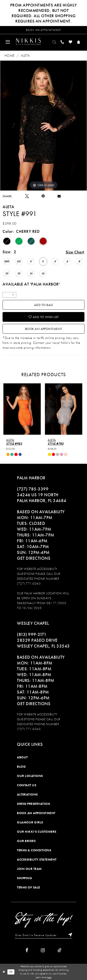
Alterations (27, 794)
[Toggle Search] (54, 41)
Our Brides (26, 841)
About (22, 757)
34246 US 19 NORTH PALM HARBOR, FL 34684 (42, 497)
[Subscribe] (69, 935)
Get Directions (34, 558)
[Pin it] (43, 196)
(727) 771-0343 (29, 583)
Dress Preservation (34, 803)
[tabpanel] (43, 125)
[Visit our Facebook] (27, 950)
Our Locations (30, 776)
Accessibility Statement (37, 859)
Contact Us (27, 785)
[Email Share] (59, 196)
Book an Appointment (44, 329)
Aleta (25, 55)
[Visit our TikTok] (60, 950)
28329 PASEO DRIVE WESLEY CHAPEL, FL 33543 (43, 643)
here (49, 977)
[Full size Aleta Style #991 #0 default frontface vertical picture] (43, 125)
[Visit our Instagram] (43, 950)
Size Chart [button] (75, 252)
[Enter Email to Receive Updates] (44, 935)
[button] (8, 41)
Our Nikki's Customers (37, 831)
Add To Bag (44, 305)
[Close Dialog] (4, 972)
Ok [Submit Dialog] (11, 972)
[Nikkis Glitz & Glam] (28, 41)
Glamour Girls (30, 822)
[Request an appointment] (43, 30)
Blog (21, 766)
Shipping (24, 878)
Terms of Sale (29, 887)
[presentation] (23, 409)
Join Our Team (29, 868)
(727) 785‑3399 (33, 489)
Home (10, 55)
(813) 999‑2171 (32, 634)
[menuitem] (8, 41)
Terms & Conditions (34, 850)
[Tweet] (27, 196)
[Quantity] (9, 295)
